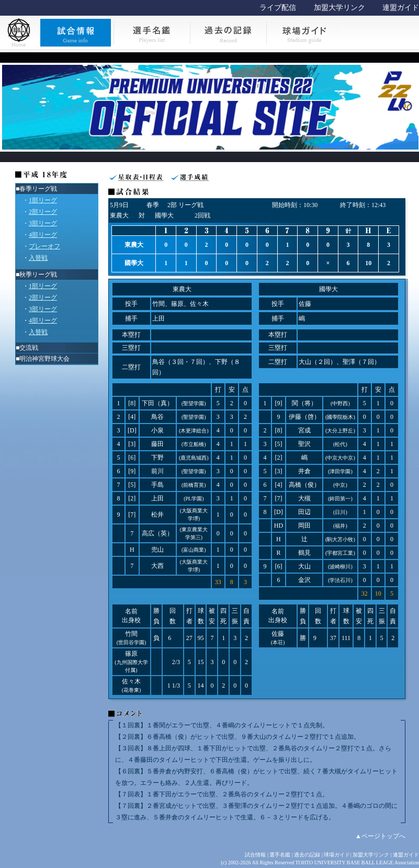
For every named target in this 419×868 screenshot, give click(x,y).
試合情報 (255, 855)
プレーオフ (44, 246)
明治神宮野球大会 (44, 359)
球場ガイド (337, 855)
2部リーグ (43, 212)
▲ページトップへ (380, 836)
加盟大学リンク (339, 8)
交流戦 (29, 348)
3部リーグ (43, 223)
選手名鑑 (280, 855)
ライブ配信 (278, 8)
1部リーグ (43, 200)
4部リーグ (43, 235)
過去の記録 (307, 855)
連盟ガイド (401, 8)
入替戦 (38, 258)
